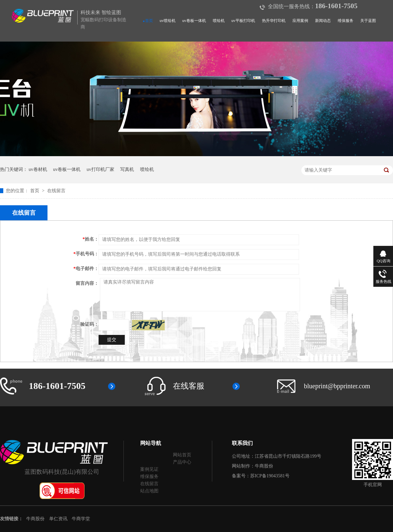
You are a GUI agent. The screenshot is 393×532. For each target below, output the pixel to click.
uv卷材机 (38, 169)
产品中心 (182, 462)
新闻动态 (323, 21)
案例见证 (149, 469)
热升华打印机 (274, 21)
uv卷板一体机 (194, 21)
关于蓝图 (368, 21)
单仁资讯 (58, 519)
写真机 (127, 169)
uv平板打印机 (243, 21)
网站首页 (182, 455)
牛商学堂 (81, 519)
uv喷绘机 (168, 21)
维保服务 (346, 21)
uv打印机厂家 (101, 169)
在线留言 (56, 191)
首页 (149, 21)
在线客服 (189, 386)
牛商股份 (264, 466)
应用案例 (300, 21)
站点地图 (149, 491)
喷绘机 (219, 21)
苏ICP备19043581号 (270, 476)
